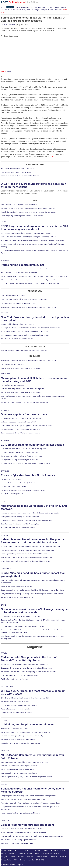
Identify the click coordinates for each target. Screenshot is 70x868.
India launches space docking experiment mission (19, 840)
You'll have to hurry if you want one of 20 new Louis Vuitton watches (25, 732)
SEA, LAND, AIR (7, 687)
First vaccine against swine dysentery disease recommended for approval (27, 550)
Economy (42, 7)
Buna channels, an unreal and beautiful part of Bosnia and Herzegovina (27, 668)
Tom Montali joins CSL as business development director (21, 429)
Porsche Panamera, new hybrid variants (15, 709)
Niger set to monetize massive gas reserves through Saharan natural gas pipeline (30, 513)
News (3, 7)
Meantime (58, 10)
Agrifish (63, 7)
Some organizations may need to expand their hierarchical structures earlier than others (32, 590)
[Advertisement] (17, 51)
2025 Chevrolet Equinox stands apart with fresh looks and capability (25, 698)
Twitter (23, 860)
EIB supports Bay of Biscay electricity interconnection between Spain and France (30, 280)
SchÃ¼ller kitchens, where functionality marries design (21, 743)
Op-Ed (57, 7)
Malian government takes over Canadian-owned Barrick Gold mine (25, 402)
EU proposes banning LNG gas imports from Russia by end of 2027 (25, 331)
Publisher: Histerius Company (12, 865)
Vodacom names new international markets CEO (18, 422)
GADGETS (5, 751)
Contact (63, 857)
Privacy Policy (6, 860)
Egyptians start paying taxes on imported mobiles (19, 303)
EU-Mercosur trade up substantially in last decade (32, 445)
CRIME (3, 605)
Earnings (50, 7)
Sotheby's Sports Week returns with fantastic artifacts (20, 675)
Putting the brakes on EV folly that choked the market (20, 517)
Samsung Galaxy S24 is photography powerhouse (19, 773)
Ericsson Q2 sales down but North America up (30, 475)
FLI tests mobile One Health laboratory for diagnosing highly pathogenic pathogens (31, 547)
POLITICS (5, 313)
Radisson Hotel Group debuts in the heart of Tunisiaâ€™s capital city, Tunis (29, 659)
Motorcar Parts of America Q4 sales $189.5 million (19, 483)
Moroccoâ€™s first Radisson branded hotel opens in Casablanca (24, 664)
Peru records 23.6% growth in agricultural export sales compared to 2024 (27, 558)
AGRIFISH (5, 535)
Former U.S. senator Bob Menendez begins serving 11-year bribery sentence (29, 237)
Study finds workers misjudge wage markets (17, 586)
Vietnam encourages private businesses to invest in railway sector (25, 269)
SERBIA (10, 72)
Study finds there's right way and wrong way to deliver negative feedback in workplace (32, 594)
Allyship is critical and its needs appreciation (17, 597)
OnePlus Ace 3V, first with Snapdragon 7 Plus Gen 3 (20, 766)
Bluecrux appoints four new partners (24, 414)
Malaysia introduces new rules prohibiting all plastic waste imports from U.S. (28, 208)
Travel (18, 10)
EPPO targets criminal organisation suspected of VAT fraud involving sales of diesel (35, 228)
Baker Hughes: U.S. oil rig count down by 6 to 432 (19, 205)
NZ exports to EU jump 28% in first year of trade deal (20, 460)
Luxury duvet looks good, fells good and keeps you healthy (22, 736)
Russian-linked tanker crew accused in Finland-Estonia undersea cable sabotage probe (32, 240)
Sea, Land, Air (27, 10)
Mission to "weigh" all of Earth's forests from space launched (23, 829)
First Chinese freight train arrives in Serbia (16, 172)
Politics (17, 7)
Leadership (5, 10)
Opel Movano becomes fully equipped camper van (19, 705)
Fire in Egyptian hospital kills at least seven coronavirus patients (24, 299)
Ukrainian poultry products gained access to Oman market (22, 216)
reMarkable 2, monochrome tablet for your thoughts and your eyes (25, 762)
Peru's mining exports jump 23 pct (23, 265)
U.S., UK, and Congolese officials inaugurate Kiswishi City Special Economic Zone (30, 284)
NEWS (3, 222)
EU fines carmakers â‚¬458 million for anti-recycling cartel (22, 616)
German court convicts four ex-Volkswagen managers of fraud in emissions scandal (35, 611)
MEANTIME (5, 821)
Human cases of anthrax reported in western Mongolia (20, 813)
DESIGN (4, 720)
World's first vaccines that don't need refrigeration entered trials (24, 799)
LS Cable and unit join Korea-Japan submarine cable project (23, 389)
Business (10, 7)
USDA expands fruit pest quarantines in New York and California (24, 554)
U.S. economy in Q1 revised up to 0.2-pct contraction (20, 452)
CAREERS (5, 410)
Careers (34, 7)
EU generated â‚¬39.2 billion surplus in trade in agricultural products (25, 463)
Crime (13, 10)
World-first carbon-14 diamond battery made (17, 843)
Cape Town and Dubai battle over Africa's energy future (21, 524)
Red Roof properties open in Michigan (14, 679)
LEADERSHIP (6, 569)
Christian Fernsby (8, 25)
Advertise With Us (42, 857)
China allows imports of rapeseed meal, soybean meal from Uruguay (25, 561)
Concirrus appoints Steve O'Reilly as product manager (20, 433)
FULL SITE (40, 860)
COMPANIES (6, 374)
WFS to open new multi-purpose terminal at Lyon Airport (21, 368)
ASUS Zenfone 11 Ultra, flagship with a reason (18, 769)
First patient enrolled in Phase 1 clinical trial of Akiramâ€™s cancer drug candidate (31, 803)
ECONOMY (5, 441)
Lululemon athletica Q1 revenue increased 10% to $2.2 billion (23, 490)
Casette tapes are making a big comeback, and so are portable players (26, 777)
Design (37, 10)
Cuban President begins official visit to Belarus (18, 324)
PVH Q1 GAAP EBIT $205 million (13, 494)
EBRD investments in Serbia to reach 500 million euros (21, 176)
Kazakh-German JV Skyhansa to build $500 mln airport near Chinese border (28, 212)
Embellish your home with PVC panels (15, 729)
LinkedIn (31, 860)
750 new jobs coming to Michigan (13, 364)
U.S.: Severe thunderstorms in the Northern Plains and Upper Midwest (26, 233)
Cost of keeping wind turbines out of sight (27, 825)
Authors (30, 857)
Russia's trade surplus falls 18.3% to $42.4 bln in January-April (23, 449)
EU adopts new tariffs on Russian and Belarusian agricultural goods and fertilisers (30, 328)
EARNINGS (5, 471)
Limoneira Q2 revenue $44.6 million (14, 487)
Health (51, 10)
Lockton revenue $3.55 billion (11, 479)
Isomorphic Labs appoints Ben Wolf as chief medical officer (22, 418)
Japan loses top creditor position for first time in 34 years (21, 456)
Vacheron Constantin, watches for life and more (18, 740)
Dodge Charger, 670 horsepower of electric (16, 713)
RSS (16, 860)
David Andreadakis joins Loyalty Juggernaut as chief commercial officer (26, 426)
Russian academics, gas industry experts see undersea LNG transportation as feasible (32, 836)
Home (4, 851)
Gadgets (44, 10)
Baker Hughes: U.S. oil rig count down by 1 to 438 (19, 273)
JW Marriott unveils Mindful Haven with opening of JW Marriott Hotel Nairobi (28, 672)
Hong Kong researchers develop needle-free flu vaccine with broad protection (29, 796)
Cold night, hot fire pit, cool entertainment (27, 724)
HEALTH (4, 784)
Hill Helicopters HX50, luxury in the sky (15, 702)
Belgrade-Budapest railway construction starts (17, 169)
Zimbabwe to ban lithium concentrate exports (17, 339)
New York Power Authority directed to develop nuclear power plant (25, 351)
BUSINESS (5, 261)
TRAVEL (4, 653)
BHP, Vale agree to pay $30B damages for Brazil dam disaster (23, 626)
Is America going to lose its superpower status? (18, 528)
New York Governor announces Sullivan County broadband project (25, 335)
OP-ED (3, 502)
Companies (25, 7)
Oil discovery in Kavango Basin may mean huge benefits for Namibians (26, 520)
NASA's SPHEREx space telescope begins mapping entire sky (23, 832)
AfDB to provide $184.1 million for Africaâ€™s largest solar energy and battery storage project (35, 276)
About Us (54, 857)
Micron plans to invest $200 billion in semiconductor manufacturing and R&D (28, 307)
